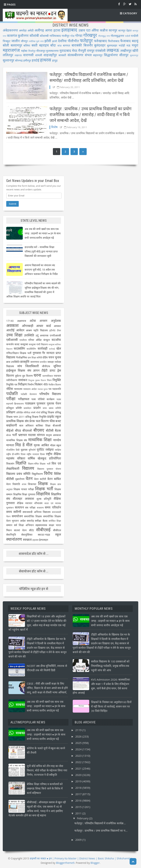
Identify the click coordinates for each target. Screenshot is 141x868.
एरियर (31, 340)
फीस (52, 421)
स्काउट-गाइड (44, 535)
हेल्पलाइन (44, 540)
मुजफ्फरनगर (52, 51)
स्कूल (58, 534)
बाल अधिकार (26, 425)
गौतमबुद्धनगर (117, 36)
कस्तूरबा (24, 344)
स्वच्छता (27, 540)
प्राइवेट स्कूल (54, 417)
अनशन (43, 321)
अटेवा (33, 321)
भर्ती (15, 435)
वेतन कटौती (40, 479)
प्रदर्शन (37, 408)
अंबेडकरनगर (10, 30)
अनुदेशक (56, 321)
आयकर (57, 326)
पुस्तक (50, 403)
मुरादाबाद (65, 51)
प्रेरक (32, 421)
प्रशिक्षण (11, 412)
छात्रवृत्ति (25, 362)
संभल (88, 55)
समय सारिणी (14, 512)
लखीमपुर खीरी (129, 51)
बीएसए (39, 430)
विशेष (54, 127)
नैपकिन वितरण (55, 385)
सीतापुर (124, 55)
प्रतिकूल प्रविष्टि (14, 408)
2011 (79, 813)
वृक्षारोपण (20, 479)
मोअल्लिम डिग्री (13, 450)
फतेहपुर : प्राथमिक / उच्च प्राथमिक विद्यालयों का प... (101, 830)
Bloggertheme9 (65, 863)
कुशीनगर (23, 36)
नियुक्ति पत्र (12, 384)
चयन (51, 357)
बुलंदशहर (100, 45)
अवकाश (12, 325)
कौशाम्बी (44, 36)
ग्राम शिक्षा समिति (35, 358)
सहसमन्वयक (41, 525)
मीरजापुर (41, 51)
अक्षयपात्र (22, 321)
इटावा (57, 30)
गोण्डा (79, 36)
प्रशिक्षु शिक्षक (48, 412)
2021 (79, 768)
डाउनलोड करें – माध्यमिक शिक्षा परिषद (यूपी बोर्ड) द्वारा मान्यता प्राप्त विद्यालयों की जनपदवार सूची (41, 251)
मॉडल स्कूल (56, 445)
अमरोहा (23, 30)
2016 (79, 800)
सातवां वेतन (20, 530)
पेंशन (58, 403)
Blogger (95, 863)
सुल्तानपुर (8, 60)
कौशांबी (34, 36)
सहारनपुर (98, 55)
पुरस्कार (41, 403)
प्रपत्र (45, 408)
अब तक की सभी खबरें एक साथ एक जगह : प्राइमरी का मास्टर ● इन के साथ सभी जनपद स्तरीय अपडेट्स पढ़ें (43, 233)
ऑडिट (39, 340)
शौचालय (38, 503)
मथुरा (135, 45)
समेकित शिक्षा (55, 521)
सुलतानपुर (134, 55)
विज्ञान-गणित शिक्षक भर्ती (39, 464)
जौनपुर (24, 41)
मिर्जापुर (32, 51)
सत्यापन (19, 507)
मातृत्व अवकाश (53, 435)
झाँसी (48, 41)
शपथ (24, 484)
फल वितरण (42, 421)
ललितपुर (8, 55)
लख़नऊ (18, 55)
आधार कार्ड (44, 326)
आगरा (49, 30)
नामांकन (23, 380)
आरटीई (10, 330)
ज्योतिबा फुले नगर (36, 41)
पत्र (50, 389)
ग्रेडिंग (45, 357)
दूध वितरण (27, 376)
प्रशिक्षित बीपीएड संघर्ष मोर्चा (28, 412)
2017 (79, 794)
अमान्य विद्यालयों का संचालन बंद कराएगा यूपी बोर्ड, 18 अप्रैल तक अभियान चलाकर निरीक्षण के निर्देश (41, 270)
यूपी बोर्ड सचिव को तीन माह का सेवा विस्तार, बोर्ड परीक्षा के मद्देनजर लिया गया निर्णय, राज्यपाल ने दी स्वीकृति (47, 770)
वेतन (29, 478)
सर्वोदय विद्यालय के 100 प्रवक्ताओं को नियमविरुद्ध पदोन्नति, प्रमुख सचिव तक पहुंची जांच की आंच (110, 666)
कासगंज (12, 36)
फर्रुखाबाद (100, 41)
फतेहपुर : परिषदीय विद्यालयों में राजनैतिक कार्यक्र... (100, 823)
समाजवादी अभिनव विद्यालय (37, 512)
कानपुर (113, 30)
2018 (79, 788)
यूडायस (24, 450)
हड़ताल (36, 540)
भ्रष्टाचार (23, 435)
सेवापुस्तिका (27, 535)
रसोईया (58, 450)
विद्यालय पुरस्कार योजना (49, 469)
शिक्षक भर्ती (44, 489)
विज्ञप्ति (21, 463)
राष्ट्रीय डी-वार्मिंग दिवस (16, 454)
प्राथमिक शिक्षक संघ (17, 421)
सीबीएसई (43, 530)
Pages (10, 4)
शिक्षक (43, 484)
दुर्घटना (18, 376)
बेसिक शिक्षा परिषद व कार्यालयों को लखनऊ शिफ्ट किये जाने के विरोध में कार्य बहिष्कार (45, 788)
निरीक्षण (22, 384)
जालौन (16, 41)
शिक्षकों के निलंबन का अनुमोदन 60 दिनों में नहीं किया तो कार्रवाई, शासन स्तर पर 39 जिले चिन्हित (111, 706)
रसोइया (50, 449)
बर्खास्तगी (12, 425)
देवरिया (62, 41)
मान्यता (10, 445)
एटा (88, 30)
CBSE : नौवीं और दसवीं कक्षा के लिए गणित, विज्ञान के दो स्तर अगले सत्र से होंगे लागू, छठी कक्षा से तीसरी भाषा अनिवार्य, (47, 688)
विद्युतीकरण (37, 474)
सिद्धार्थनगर (111, 55)
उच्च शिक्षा (14, 335)
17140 (10, 321)
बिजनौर (88, 45)
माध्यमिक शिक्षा (40, 440)
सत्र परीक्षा (30, 507)
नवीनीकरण (12, 380)
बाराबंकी (77, 45)
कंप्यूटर (47, 340)
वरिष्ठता (21, 458)
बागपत (67, 45)
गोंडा (72, 36)
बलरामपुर (16, 45)
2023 (79, 756)
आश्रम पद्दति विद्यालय (37, 330)
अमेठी (31, 30)
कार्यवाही (43, 348)
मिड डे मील (24, 445)
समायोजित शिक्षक (33, 516)
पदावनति (57, 389)
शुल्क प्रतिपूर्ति (44, 499)
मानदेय (57, 440)
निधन (49, 380)
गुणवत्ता (37, 353)
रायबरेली (100, 51)
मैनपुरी (82, 51)
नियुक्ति (57, 380)
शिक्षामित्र (43, 494)
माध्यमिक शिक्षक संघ (17, 440)
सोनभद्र (19, 60)
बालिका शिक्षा (43, 425)
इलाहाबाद (69, 30)
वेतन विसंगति (13, 484)
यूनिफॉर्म (32, 450)
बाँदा (53, 45)
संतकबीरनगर (75, 55)
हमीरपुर (27, 60)
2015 (79, 807)
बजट (58, 421)
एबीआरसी (12, 340)
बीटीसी (50, 430)
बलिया (27, 45)
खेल (59, 348)
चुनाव (58, 357)
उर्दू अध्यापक (42, 335)
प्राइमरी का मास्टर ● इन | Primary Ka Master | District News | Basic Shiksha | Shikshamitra (81, 858)
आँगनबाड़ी (28, 326)
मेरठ (75, 51)
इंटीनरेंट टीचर (55, 330)
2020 (79, 775)
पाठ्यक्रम (30, 403)
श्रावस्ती (62, 55)
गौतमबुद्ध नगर (104, 36)
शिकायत (32, 484)
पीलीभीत (73, 41)
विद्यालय (28, 468)
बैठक (58, 430)
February (83, 818)
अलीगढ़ (39, 30)
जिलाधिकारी (32, 366)
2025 (79, 743)
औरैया (95, 30)
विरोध (48, 473)
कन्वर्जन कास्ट (13, 344)
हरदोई (36, 60)
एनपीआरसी (55, 335)
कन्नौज (104, 30)
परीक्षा (11, 399)
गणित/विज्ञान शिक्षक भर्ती (19, 353)
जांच (20, 366)
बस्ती (35, 45)
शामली (39, 55)
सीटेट (31, 530)
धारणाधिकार (48, 376)
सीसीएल (57, 530)
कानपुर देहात (125, 30)
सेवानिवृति (11, 535)
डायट (52, 370)
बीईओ (10, 430)
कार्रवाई (52, 349)
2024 (79, 749)
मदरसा (32, 435)
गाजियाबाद (55, 36)
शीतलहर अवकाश (23, 499)
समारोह (30, 521)
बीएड (18, 430)
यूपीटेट (40, 449)
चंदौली (128, 36)
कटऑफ (56, 340)
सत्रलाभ (40, 508)
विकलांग (10, 464)
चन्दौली (135, 36)
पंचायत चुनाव (43, 389)
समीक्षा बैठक (41, 521)
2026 (79, 736)
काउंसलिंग (19, 348)
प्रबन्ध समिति (55, 408)
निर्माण (31, 384)
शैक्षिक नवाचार (25, 503)
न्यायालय (18, 389)
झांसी (55, 41)
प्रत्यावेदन (27, 408)
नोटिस (10, 389)
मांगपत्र (41, 435)
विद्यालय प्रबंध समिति (18, 474)
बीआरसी (57, 425)
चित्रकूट (7, 41)
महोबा (24, 51)
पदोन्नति (12, 393)
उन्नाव (82, 30)
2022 (79, 762)
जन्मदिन (43, 362)
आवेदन (20, 330)
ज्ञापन (36, 370)
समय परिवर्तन (53, 507)
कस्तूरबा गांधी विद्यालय (38, 344)
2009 (79, 840)
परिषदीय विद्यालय (50, 394)
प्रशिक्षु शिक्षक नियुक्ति (36, 417)
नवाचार (57, 376)
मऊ (128, 45)
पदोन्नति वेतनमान (29, 394)
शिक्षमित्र (17, 494)
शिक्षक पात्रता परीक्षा (24, 489)
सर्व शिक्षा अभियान (24, 525)
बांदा (60, 46)
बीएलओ (27, 430)
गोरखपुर (90, 35)
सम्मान (9, 525)
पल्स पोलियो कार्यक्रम (43, 399)
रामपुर (91, 51)
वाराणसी (28, 55)
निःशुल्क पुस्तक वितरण (37, 380)
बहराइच (44, 45)
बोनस (9, 435)
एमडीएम (23, 340)
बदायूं (135, 41)
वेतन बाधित (54, 479)
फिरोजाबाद (114, 41)
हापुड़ (55, 60)
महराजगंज (11, 50)
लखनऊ (113, 50)
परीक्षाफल (24, 399)
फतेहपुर (86, 40)
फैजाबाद (125, 41)
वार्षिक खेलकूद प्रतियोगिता (44, 458)
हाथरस (46, 60)
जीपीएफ (46, 366)
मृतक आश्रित (41, 445)
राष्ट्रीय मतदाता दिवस (36, 454)
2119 (79, 730)
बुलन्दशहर (112, 45)
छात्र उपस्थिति (13, 362)
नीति (46, 384)
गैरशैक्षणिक (22, 357)
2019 (79, 781)
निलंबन (38, 384)
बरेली (6, 45)
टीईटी (44, 370)
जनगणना (35, 362)
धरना (37, 375)
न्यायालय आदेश (30, 389)
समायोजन (17, 516)
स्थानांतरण (14, 539)
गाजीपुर (66, 36)
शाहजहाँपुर (50, 55)
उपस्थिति (29, 335)
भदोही (122, 45)
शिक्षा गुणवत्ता (29, 494)
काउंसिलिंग (31, 349)
